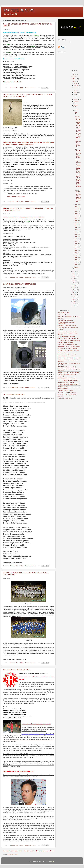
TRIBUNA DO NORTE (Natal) (66, 391)
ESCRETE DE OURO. (20, 10)
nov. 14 (77, 230)
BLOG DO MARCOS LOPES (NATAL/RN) (69, 341)
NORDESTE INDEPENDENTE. (14, 394)
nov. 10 (77, 220)
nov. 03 (77, 204)
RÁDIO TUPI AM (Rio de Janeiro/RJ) (67, 345)
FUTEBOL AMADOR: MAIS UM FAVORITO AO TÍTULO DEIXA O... (78, 133)
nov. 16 (77, 234)
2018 (74, 288)
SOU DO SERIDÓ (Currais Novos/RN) (68, 380)
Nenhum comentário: (30, 88)
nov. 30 (77, 264)
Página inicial (29, 851)
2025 (74, 304)
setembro (76, 102)
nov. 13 (77, 227)
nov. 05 (77, 209)
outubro (76, 105)
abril (75, 90)
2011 (74, 271)
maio (75, 92)
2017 (74, 285)
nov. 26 (77, 257)
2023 (74, 299)
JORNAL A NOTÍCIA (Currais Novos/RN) (68, 372)
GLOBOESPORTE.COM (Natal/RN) (67, 331)
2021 (74, 294)
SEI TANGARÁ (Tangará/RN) (65, 320)
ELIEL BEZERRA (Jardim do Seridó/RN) (68, 384)
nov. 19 (77, 241)
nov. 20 (77, 244)
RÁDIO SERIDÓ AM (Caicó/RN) (66, 356)
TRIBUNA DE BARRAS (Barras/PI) (67, 326)
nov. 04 (77, 207)
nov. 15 (77, 232)
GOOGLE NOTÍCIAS (63, 313)
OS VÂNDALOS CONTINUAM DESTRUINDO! (19, 284)
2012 (74, 274)
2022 (74, 297)
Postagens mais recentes (12, 851)
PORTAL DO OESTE (63, 315)
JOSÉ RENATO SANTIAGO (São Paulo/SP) (69, 347)
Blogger (52, 861)
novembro (77, 109)
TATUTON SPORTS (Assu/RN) (66, 382)
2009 (74, 79)
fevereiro (76, 85)
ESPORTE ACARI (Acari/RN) (65, 343)
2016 (74, 283)
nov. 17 (77, 237)
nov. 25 (77, 255)
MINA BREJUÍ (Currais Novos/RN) (67, 393)
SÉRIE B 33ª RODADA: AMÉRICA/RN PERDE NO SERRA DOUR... (78, 166)
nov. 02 (77, 116)
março (76, 88)
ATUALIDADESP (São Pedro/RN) (67, 337)
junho (76, 95)
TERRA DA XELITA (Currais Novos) (67, 378)
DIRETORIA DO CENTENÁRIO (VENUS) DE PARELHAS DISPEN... (78, 181)
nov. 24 (77, 253)
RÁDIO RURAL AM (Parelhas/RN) (67, 354)
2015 (74, 281)
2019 (74, 290)
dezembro (77, 267)
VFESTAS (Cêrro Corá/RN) (65, 398)
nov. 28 (77, 262)
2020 (74, 292)
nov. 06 (77, 211)
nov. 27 (77, 260)
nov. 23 (77, 250)
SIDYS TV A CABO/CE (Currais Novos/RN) (69, 358)
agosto (76, 99)
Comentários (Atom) (13, 854)
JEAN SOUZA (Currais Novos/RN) (67, 367)
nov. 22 (77, 248)
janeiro (76, 83)
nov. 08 (77, 216)
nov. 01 (77, 112)
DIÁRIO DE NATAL (63, 389)
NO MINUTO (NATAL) (63, 386)
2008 (74, 77)
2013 (74, 276)
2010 (74, 81)
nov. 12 (77, 225)
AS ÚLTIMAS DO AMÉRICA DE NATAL (17, 670)
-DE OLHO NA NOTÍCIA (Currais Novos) (68, 338)
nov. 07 (77, 214)
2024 (74, 301)
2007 (74, 74)
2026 (74, 306)
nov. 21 (77, 246)
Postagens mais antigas (45, 851)
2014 (74, 278)
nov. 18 (77, 239)
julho (75, 97)
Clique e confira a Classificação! (13, 82)
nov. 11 (77, 223)
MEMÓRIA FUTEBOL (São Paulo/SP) (68, 349)
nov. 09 (77, 218)
